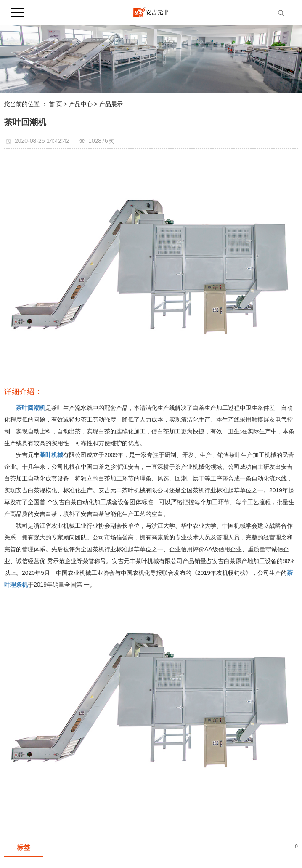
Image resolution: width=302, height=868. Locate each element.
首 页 (56, 104)
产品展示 (111, 104)
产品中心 (81, 104)
